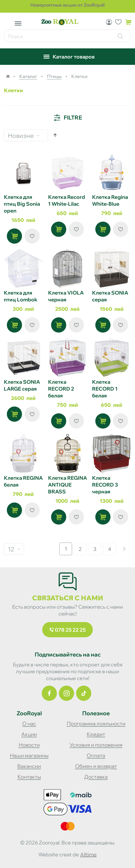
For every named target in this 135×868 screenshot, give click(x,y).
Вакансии (29, 766)
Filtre (68, 118)
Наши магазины (29, 755)
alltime (88, 854)
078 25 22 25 (68, 630)
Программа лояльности (96, 724)
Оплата (96, 755)
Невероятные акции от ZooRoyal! (68, 5)
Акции (29, 734)
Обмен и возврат (96, 766)
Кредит (96, 734)
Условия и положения (96, 745)
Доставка (96, 777)
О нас (29, 724)
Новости (29, 745)
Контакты (29, 777)
